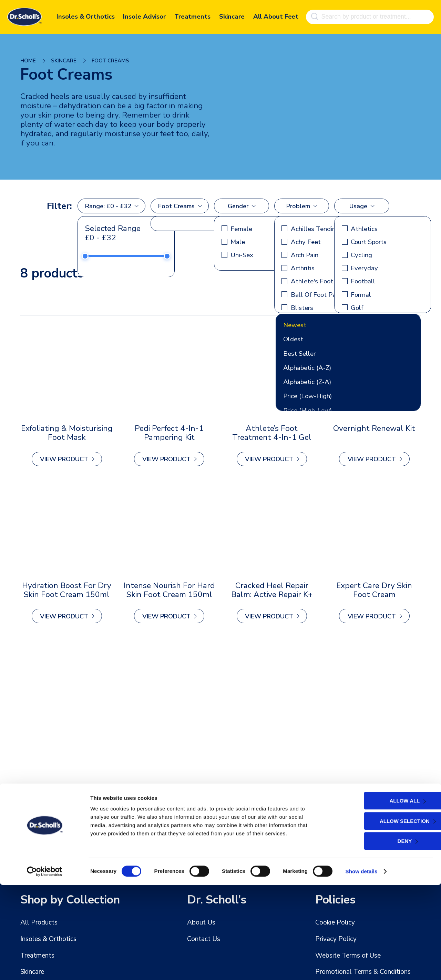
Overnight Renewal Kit (374, 429)
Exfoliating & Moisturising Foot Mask (67, 433)
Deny (381, 936)
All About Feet (276, 16)
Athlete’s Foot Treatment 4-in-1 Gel (272, 433)
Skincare (232, 16)
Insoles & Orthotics (85, 16)
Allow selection (381, 916)
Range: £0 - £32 (108, 206)
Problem (298, 206)
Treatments (192, 16)
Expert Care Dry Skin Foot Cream (374, 589)
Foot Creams (176, 206)
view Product (64, 459)
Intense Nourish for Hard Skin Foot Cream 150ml (169, 589)
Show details (362, 966)
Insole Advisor (144, 16)
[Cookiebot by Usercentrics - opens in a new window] (45, 967)
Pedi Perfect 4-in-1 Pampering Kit (169, 433)
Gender (238, 206)
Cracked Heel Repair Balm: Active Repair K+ (272, 589)
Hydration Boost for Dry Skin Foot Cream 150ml (67, 589)
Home (28, 61)
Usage (358, 206)
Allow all (381, 896)
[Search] (314, 16)
